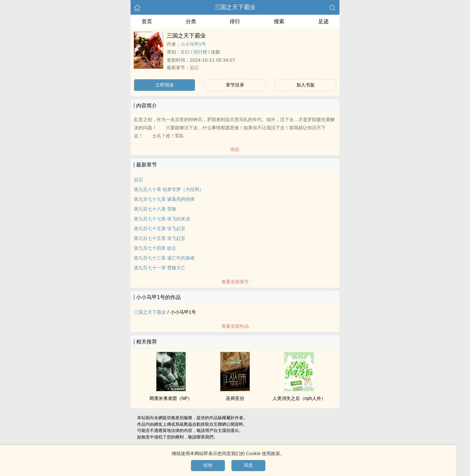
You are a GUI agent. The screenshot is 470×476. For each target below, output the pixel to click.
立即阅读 (164, 85)
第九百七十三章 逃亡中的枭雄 (164, 258)
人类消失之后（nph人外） (299, 398)
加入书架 (305, 85)
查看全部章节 (235, 282)
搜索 (279, 21)
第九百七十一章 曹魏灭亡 (160, 268)
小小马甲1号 (193, 44)
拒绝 (208, 465)
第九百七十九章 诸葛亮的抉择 (164, 199)
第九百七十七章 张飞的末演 (162, 219)
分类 (191, 21)
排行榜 (200, 52)
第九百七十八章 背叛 (155, 209)
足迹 (323, 21)
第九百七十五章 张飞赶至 (160, 229)
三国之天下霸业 (235, 7)
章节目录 (235, 85)
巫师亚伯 (235, 398)
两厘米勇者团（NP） (171, 398)
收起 (235, 149)
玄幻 (185, 52)
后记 (194, 68)
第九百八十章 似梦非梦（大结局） (169, 189)
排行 (235, 21)
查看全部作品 (235, 326)
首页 (147, 21)
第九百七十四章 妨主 (155, 248)
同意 (248, 465)
